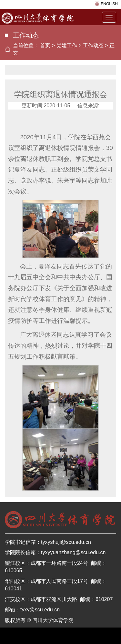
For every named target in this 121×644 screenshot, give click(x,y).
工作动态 (93, 45)
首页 (45, 45)
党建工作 (67, 45)
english (109, 4)
